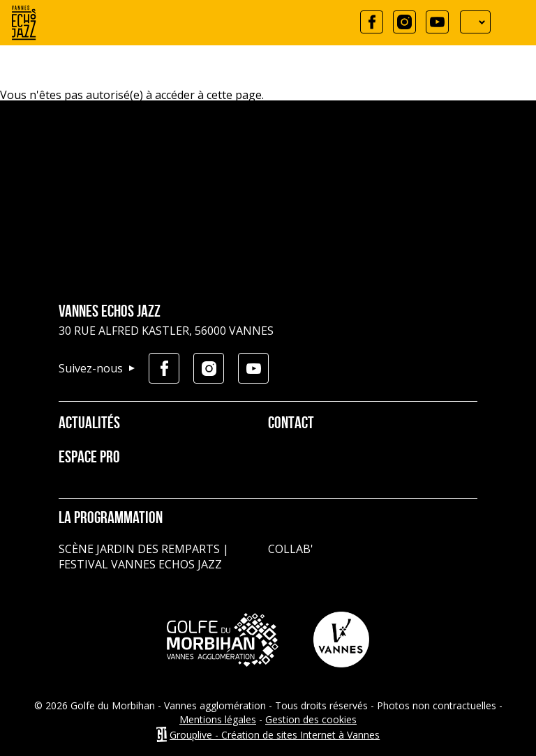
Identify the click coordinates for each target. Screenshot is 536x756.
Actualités (89, 424)
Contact (291, 424)
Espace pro (89, 458)
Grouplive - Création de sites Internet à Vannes (275, 735)
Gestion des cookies (311, 719)
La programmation (111, 519)
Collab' (291, 549)
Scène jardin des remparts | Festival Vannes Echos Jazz (144, 557)
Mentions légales (218, 719)
